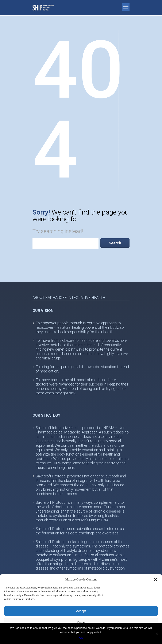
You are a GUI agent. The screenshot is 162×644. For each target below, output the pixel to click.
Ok (81, 638)
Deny (81, 622)
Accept (81, 611)
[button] (156, 579)
